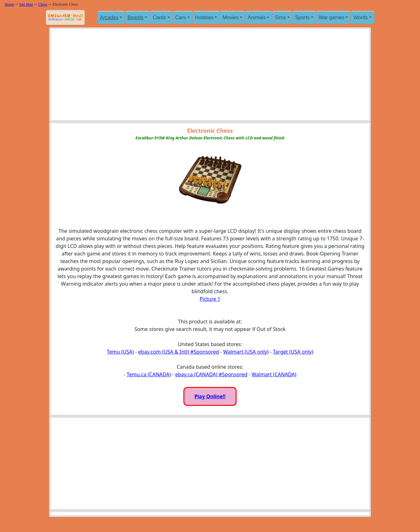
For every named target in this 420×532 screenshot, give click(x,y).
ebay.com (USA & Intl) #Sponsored (179, 352)
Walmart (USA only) (246, 352)
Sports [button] (302, 17)
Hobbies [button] (204, 17)
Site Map (26, 4)
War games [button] (331, 17)
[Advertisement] (210, 76)
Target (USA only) (293, 352)
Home (9, 4)
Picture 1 (210, 299)
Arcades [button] (109, 17)
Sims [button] (280, 17)
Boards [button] (135, 17)
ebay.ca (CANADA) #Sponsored (211, 374)
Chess (43, 4)
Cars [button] (181, 17)
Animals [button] (257, 17)
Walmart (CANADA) (274, 374)
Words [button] (361, 17)
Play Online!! (210, 396)
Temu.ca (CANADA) (149, 374)
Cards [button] (159, 17)
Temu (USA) (120, 352)
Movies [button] (230, 17)
